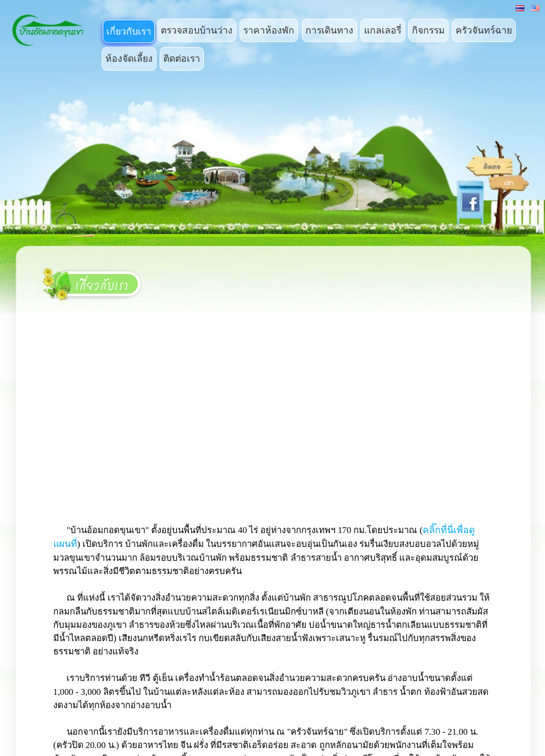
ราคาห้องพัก (269, 30)
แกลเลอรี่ (383, 30)
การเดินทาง (329, 30)
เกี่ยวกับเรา (129, 31)
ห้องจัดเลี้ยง (129, 59)
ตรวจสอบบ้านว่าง (197, 30)
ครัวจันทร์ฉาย (484, 30)
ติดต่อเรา (182, 59)
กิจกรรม (428, 30)
